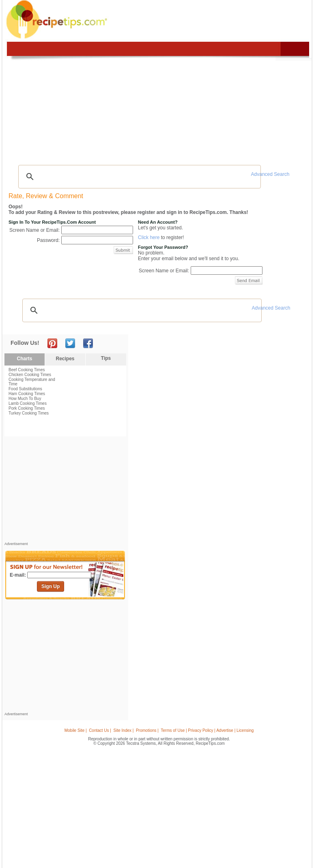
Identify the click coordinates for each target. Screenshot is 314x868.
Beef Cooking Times (27, 370)
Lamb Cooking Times (28, 403)
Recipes (65, 359)
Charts (24, 359)
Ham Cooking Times (27, 394)
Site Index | (124, 730)
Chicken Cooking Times (30, 375)
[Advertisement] (65, 491)
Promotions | (147, 730)
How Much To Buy (25, 399)
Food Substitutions (25, 389)
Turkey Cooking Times (29, 413)
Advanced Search (270, 174)
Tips (106, 358)
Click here (149, 237)
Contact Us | (100, 730)
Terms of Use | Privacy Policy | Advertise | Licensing (207, 730)
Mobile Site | (76, 730)
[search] (138, 177)
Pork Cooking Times (27, 408)
